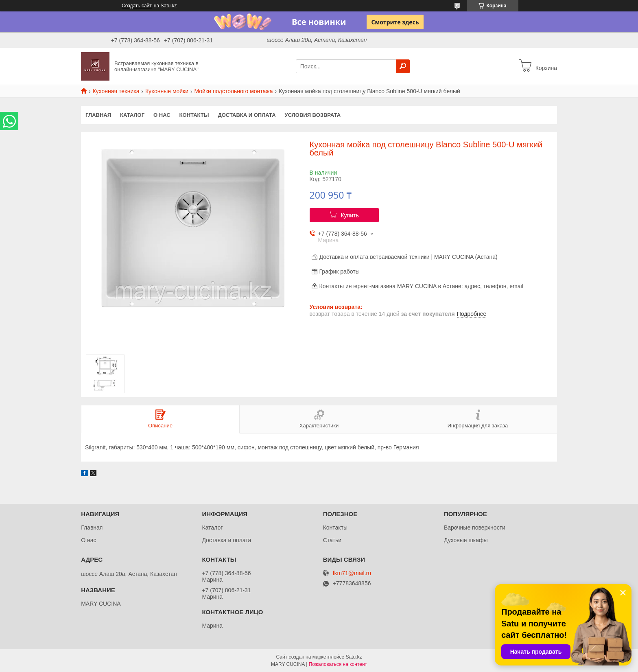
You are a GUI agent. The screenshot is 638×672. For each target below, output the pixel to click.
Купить (350, 215)
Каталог (132, 115)
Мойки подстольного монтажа (234, 91)
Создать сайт (137, 6)
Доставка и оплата (247, 115)
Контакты (194, 115)
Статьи (332, 540)
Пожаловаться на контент (338, 664)
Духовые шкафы (466, 540)
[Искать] (403, 66)
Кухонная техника (116, 91)
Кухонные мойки (167, 91)
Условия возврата (313, 115)
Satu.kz (354, 657)
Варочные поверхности (475, 528)
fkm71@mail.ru (352, 573)
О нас (162, 115)
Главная (98, 115)
